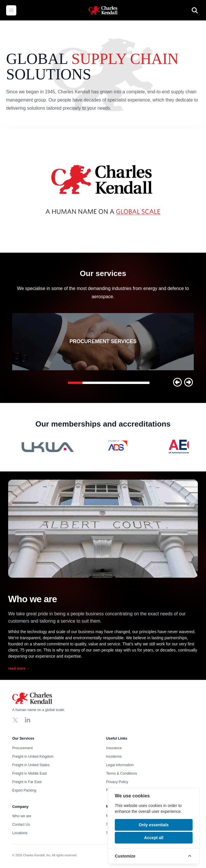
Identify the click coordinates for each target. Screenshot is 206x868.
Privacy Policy (117, 782)
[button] (177, 382)
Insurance (114, 748)
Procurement (22, 748)
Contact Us (21, 825)
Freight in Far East (27, 782)
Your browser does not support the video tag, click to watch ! (103, 191)
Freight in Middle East (29, 773)
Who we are (22, 816)
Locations (20, 833)
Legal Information (120, 765)
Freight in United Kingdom (33, 756)
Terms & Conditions (122, 773)
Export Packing (24, 790)
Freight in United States (31, 765)
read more (19, 668)
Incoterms (114, 756)
